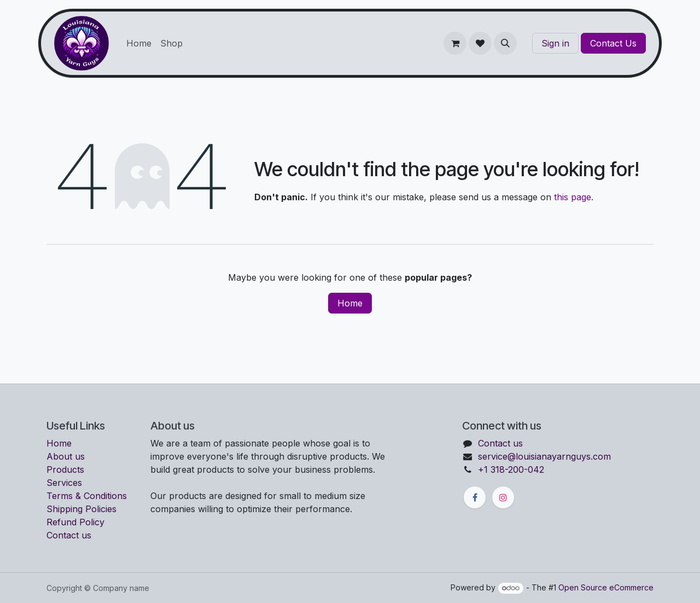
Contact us (69, 535)
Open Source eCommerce (606, 587)
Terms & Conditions (87, 496)
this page (573, 197)
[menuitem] (139, 43)
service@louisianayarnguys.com (544, 456)
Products (65, 469)
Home (350, 303)
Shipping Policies (81, 509)
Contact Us (613, 43)
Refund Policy (75, 522)
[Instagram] (503, 497)
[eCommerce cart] (455, 43)
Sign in (555, 43)
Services (64, 483)
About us (66, 456)
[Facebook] (475, 497)
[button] (505, 43)
